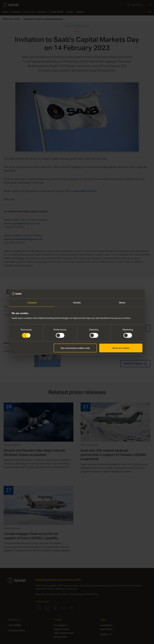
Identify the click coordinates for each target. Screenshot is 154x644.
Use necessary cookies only (75, 348)
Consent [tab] (32, 303)
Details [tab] (77, 303)
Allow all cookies (121, 348)
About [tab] (122, 303)
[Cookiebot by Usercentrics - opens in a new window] (129, 294)
